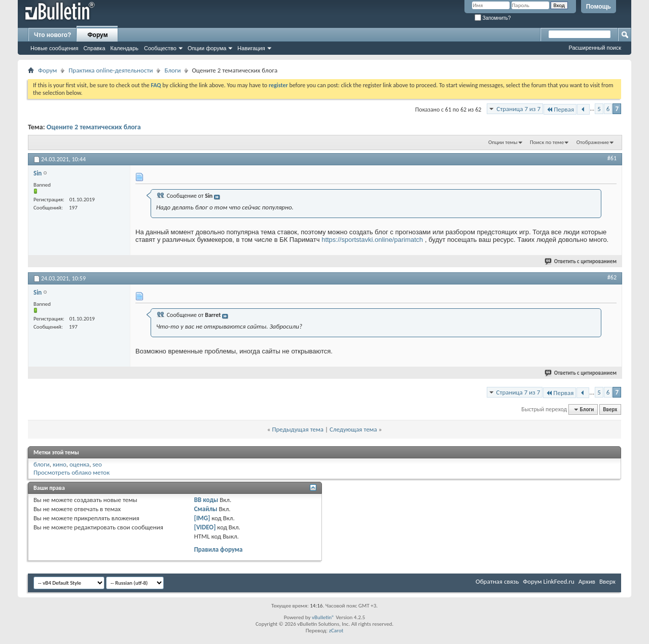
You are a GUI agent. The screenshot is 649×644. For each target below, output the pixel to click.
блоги (42, 464)
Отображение (593, 142)
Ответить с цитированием (581, 261)
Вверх (610, 409)
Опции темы (503, 142)
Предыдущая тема (298, 429)
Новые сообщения (54, 48)
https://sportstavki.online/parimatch (372, 240)
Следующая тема (353, 429)
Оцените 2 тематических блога (94, 127)
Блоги (172, 70)
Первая (560, 109)
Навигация (251, 48)
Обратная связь (497, 581)
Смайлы (206, 509)
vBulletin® (323, 617)
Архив (587, 581)
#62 (612, 277)
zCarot (336, 631)
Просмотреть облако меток (71, 472)
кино (60, 464)
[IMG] (202, 518)
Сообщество (160, 48)
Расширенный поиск (595, 48)
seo (97, 464)
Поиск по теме (547, 142)
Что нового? (52, 35)
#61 (612, 158)
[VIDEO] (205, 527)
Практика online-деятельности (111, 70)
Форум (97, 35)
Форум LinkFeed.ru (549, 581)
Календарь (125, 48)
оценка (79, 464)
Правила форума (219, 549)
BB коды (206, 500)
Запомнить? (493, 18)
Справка (94, 48)
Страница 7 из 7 (518, 109)
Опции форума (207, 48)
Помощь (599, 7)
